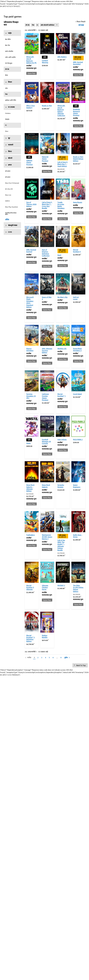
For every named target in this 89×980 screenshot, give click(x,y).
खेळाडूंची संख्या (11, 225)
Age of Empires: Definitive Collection (46, 253)
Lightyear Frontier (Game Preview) (45, 397)
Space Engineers (77, 486)
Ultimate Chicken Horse (45, 587)
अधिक (7, 219)
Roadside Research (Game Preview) (77, 112)
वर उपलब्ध (10, 107)
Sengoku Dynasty (61, 486)
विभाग (9, 82)
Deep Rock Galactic (46, 486)
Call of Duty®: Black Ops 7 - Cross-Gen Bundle (47, 205)
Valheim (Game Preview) (29, 162)
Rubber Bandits (45, 636)
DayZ (59, 255)
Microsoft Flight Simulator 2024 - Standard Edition (30, 302)
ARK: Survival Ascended (78, 63)
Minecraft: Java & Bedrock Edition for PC (31, 60)
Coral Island (77, 394)
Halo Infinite (62, 439)
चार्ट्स (8, 33)
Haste (28, 443)
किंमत (8, 151)
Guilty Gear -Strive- (78, 536)
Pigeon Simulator (30, 349)
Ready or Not (47, 106)
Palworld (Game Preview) (45, 159)
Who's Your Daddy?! (31, 106)
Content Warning (45, 61)
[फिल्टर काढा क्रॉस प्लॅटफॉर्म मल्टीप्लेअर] (57, 25)
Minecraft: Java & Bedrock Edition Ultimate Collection (61, 110)
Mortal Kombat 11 (77, 251)
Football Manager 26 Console (46, 441)
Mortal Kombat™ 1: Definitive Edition (31, 638)
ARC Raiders (62, 57)
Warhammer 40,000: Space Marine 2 (47, 537)
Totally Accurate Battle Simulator (61, 205)
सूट (8, 138)
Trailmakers (31, 535)
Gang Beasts (78, 202)
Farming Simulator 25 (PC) (31, 396)
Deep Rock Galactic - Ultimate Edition (30, 488)
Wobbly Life (62, 348)
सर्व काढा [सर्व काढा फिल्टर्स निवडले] (81, 25)
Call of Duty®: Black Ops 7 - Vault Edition (63, 164)
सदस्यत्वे (9, 145)
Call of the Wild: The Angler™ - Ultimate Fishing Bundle (61, 545)
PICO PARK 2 (78, 439)
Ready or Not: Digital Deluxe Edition (78, 159)
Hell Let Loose (76, 298)
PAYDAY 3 (61, 585)
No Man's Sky (62, 297)
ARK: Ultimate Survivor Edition (47, 350)
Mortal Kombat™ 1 (62, 395)
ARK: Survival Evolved (31, 251)
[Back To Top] (80, 665)
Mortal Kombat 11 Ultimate (30, 587)
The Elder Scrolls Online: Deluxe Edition (78, 588)
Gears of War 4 (47, 298)
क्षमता (8, 165)
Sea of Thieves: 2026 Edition (31, 204)
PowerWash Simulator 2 (77, 349)
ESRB (9, 232)
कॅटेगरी (9, 158)
